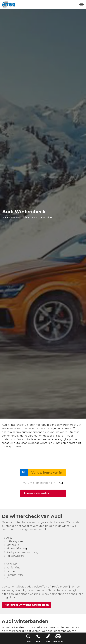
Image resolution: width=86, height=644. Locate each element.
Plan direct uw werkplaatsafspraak (26, 605)
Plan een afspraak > (37, 493)
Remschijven (15, 575)
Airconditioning (17, 549)
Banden (11, 571)
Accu (9, 538)
